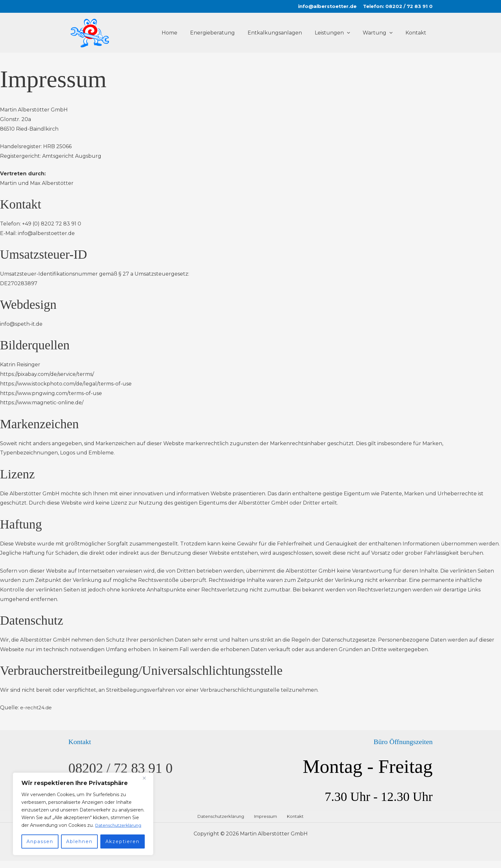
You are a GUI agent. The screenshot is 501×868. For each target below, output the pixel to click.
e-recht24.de (37, 708)
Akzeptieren (123, 841)
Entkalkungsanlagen (284, 33)
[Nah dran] (147, 771)
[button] (353, 33)
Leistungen (339, 33)
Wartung (382, 33)
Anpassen (40, 841)
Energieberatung (224, 33)
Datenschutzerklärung (54, 826)
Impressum (267, 819)
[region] (83, 810)
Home (184, 33)
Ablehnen (79, 841)
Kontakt (417, 33)
